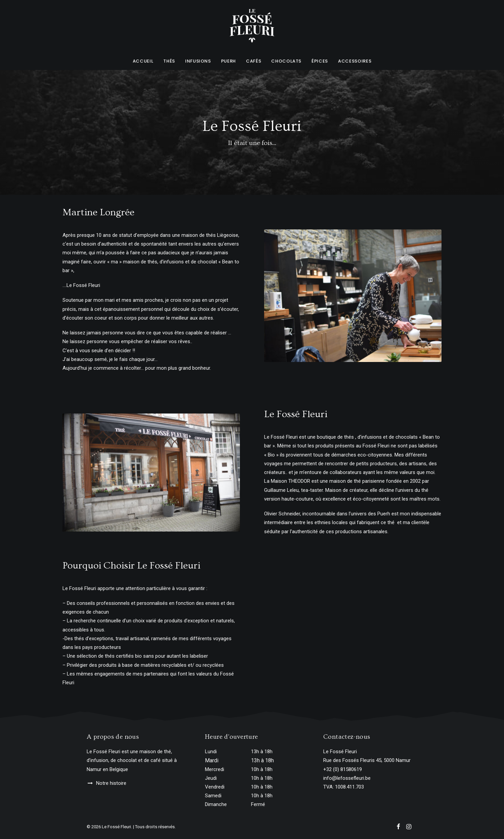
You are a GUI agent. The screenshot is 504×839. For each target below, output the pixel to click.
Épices (320, 61)
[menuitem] (145, 61)
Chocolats (286, 61)
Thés (169, 61)
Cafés (254, 61)
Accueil (143, 61)
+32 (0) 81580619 (343, 769)
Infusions (198, 61)
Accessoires (355, 61)
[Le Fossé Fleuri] (252, 26)
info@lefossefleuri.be (347, 778)
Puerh (228, 61)
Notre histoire (111, 783)
